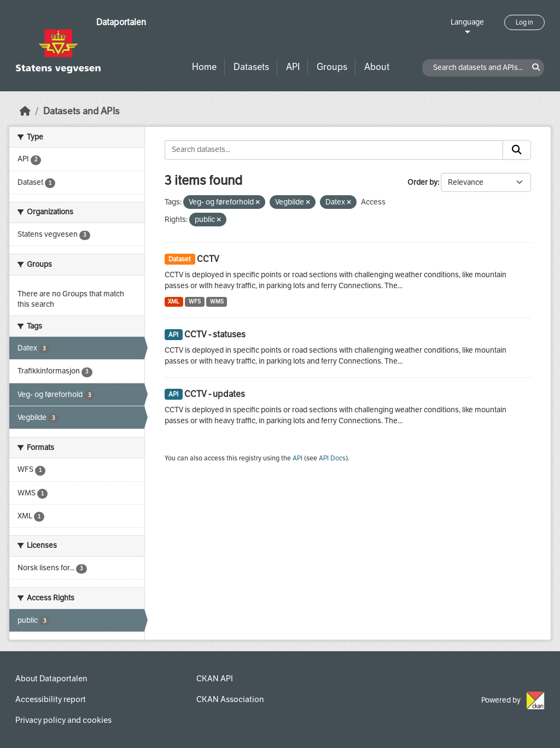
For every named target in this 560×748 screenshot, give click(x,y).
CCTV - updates (215, 394)
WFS (195, 302)
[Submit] (517, 150)
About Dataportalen (51, 679)
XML (174, 302)
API (293, 67)
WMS (217, 302)
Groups (332, 67)
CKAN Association (230, 699)
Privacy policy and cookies (63, 720)
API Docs (332, 458)
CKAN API (215, 679)
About (377, 67)
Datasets (251, 67)
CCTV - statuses (215, 334)
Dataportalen (121, 22)
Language (467, 22)
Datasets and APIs (81, 111)
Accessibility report (51, 699)
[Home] (25, 111)
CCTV (208, 259)
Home (204, 67)
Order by (422, 182)
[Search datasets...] (334, 150)
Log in (524, 22)
